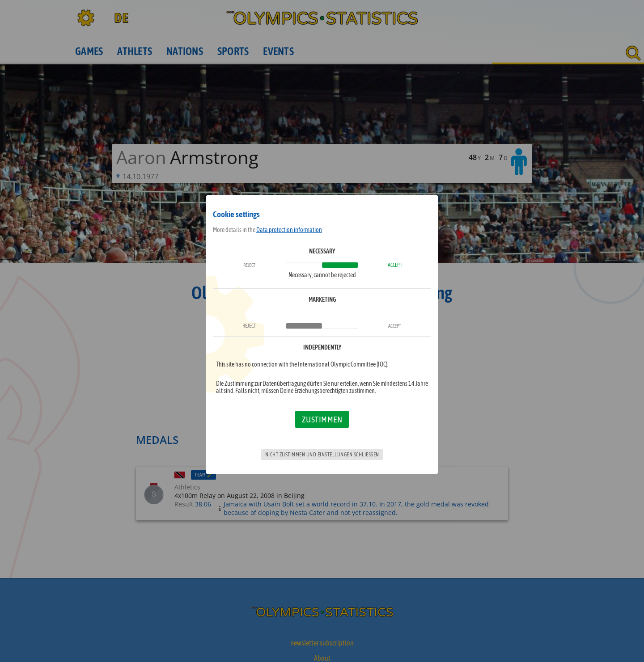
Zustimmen (322, 419)
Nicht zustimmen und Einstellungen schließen (322, 455)
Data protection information (289, 230)
